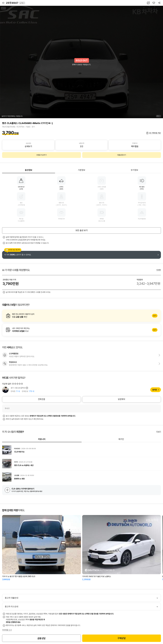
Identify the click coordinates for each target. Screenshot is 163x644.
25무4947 (16, 3)
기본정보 (82, 170)
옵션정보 (29, 170)
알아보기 (81, 316)
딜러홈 (155, 390)
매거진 (121, 439)
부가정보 (134, 170)
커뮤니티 (42, 439)
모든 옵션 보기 (82, 230)
